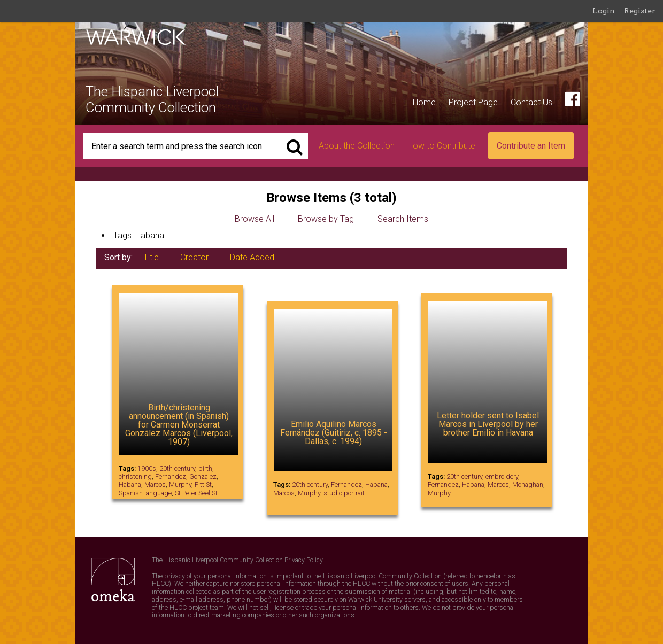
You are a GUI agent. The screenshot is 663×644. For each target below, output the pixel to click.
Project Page (473, 102)
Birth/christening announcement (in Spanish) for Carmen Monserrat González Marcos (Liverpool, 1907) (179, 425)
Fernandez (171, 476)
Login (604, 11)
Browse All (255, 219)
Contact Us (531, 102)
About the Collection (357, 146)
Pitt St (203, 484)
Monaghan (528, 484)
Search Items (403, 219)
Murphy (180, 484)
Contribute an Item (531, 146)
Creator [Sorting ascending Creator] (194, 257)
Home (424, 102)
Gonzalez (203, 476)
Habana (130, 484)
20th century (177, 468)
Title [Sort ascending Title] (151, 257)
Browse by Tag (326, 219)
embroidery (502, 476)
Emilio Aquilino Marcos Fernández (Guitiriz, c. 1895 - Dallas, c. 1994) (334, 433)
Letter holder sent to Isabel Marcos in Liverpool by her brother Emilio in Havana (488, 424)
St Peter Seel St (196, 493)
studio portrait (344, 493)
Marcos (155, 484)
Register (640, 11)
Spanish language (145, 493)
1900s (147, 468)
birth (205, 468)
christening (135, 476)
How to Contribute (441, 146)
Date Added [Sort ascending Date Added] (252, 257)
